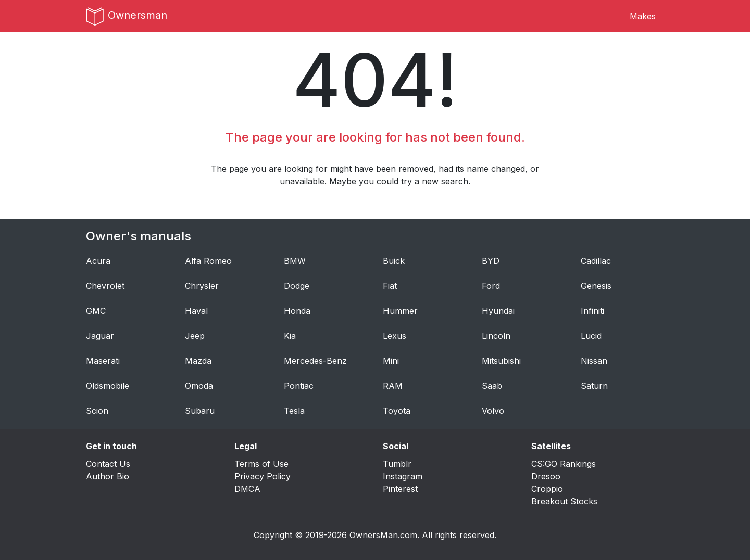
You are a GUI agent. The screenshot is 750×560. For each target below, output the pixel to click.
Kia (290, 336)
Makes (643, 16)
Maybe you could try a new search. (400, 181)
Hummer (400, 311)
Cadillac (596, 261)
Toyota (397, 411)
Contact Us (108, 464)
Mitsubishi (501, 361)
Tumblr (397, 464)
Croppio (547, 489)
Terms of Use (261, 464)
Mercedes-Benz (315, 361)
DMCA (247, 489)
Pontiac (299, 386)
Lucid (591, 336)
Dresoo (546, 476)
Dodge (297, 286)
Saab (492, 386)
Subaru (200, 411)
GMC (96, 311)
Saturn (594, 386)
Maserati (103, 361)
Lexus (395, 336)
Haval (196, 311)
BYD (491, 261)
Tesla (294, 411)
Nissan (594, 361)
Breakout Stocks (564, 501)
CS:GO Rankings (564, 464)
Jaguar (100, 336)
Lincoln (496, 336)
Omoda (199, 386)
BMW (295, 261)
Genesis (596, 286)
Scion (97, 411)
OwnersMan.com (383, 535)
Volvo (493, 411)
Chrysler (202, 286)
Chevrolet (105, 286)
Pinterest (400, 489)
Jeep (195, 336)
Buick (394, 261)
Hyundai (498, 311)
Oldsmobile (108, 386)
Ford (491, 286)
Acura (98, 261)
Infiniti (592, 311)
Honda (297, 311)
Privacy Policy (262, 476)
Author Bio (108, 476)
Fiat (390, 286)
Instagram (403, 476)
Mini (391, 361)
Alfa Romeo (208, 261)
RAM (393, 386)
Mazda (198, 361)
